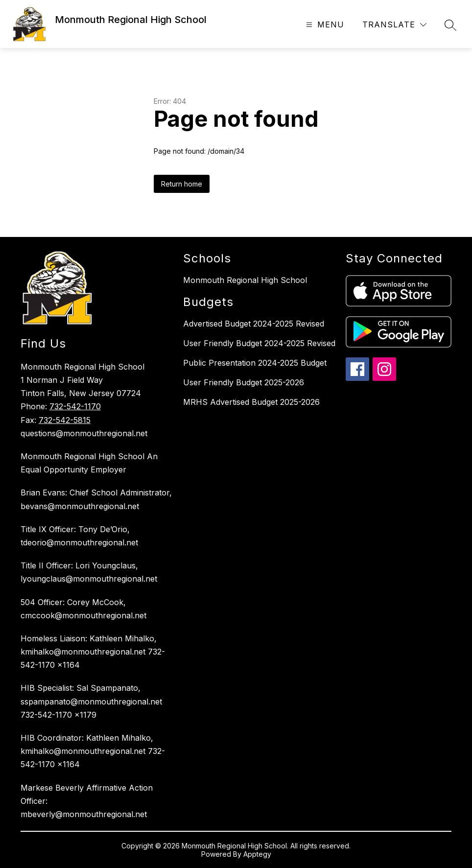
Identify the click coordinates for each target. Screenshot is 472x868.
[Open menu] (324, 25)
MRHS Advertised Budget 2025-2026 (251, 402)
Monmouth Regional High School (245, 280)
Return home (182, 184)
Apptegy (257, 854)
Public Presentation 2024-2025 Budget (255, 363)
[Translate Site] (394, 25)
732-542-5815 (65, 420)
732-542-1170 (75, 406)
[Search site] (450, 25)
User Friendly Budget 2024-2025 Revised (259, 343)
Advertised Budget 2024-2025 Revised (254, 324)
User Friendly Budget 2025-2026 (244, 382)
